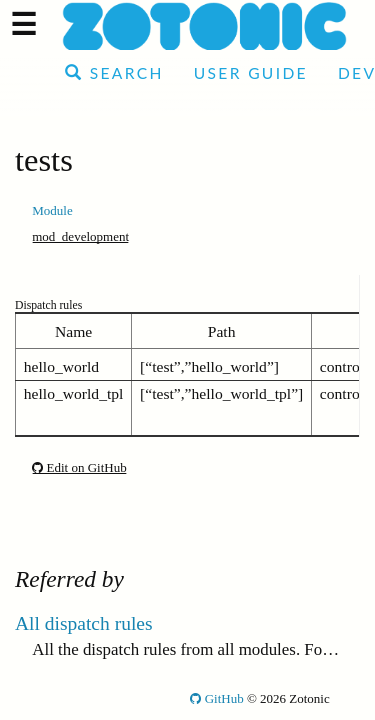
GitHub (216, 698)
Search (114, 73)
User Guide (251, 73)
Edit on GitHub (79, 467)
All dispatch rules (84, 623)
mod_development (80, 236)
